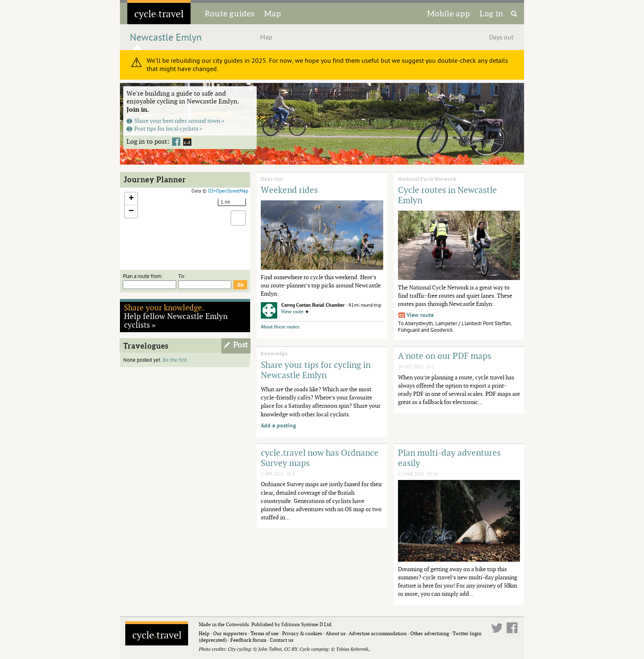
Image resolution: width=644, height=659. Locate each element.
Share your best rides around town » (175, 121)
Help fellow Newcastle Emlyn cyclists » (176, 316)
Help (204, 633)
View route (292, 312)
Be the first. (175, 360)
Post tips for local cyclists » (164, 128)
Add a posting (278, 426)
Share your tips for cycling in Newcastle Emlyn (316, 370)
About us (336, 633)
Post (241, 345)
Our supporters (230, 633)
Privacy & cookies (302, 633)
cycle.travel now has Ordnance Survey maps (320, 458)
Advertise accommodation (378, 633)
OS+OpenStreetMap (228, 191)
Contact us (282, 640)
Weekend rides (289, 190)
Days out (501, 37)
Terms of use (264, 633)
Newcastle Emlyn (166, 38)
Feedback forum (248, 640)
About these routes (280, 327)
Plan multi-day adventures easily (449, 458)
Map (273, 14)
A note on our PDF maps (445, 356)
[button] (131, 199)
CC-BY (290, 649)
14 (433, 474)
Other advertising (430, 633)
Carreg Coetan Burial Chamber (313, 305)
